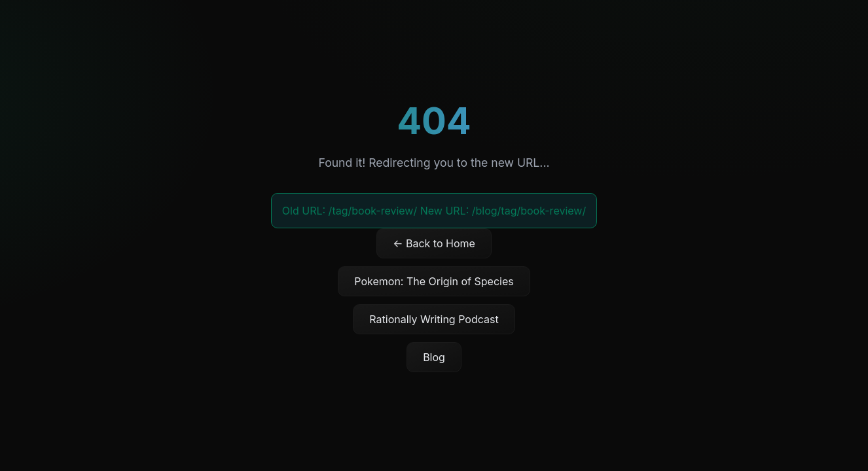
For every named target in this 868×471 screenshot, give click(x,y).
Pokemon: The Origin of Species (434, 281)
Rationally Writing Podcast (434, 319)
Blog (434, 357)
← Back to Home (434, 243)
